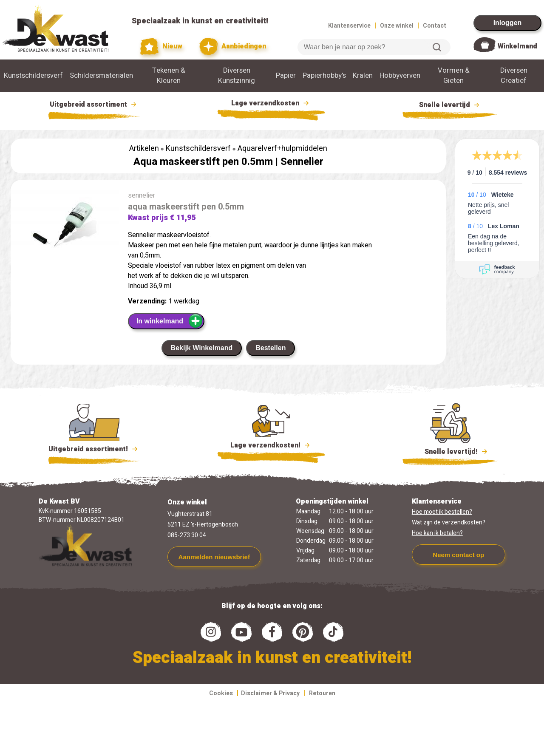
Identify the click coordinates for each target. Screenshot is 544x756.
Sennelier (302, 162)
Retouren (322, 693)
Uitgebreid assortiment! (94, 449)
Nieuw (161, 47)
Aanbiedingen (233, 47)
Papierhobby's (324, 76)
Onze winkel (397, 26)
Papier (286, 76)
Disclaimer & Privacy (270, 693)
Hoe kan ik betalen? (437, 533)
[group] (65, 226)
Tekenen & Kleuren (169, 76)
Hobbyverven (400, 76)
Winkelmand (517, 46)
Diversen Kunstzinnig (237, 76)
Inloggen (508, 23)
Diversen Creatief (514, 76)
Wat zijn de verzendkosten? (449, 522)
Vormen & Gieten (454, 76)
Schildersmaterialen (101, 76)
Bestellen (271, 348)
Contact (435, 26)
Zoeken (437, 47)
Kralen (363, 76)
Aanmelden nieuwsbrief (214, 557)
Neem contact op (458, 555)
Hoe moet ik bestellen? (442, 512)
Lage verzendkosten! (271, 447)
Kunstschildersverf (33, 76)
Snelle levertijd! (450, 451)
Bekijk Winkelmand (202, 348)
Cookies (221, 693)
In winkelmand (170, 321)
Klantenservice (349, 26)
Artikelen (144, 149)
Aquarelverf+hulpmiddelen (282, 149)
